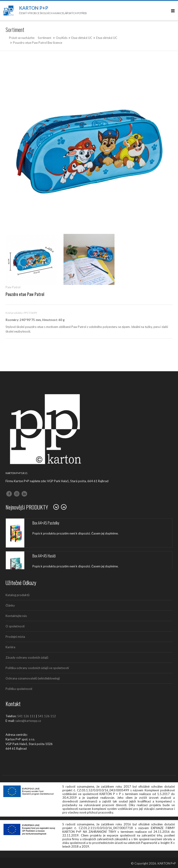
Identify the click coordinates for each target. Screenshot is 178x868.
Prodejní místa (15, 637)
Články (10, 605)
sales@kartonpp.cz (28, 721)
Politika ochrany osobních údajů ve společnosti (37, 668)
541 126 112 (47, 716)
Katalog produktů (17, 595)
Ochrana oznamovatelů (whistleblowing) (33, 678)
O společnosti (15, 626)
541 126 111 (26, 716)
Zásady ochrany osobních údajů (27, 657)
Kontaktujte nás (16, 616)
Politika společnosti (19, 689)
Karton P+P (34, 8)
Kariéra (10, 647)
